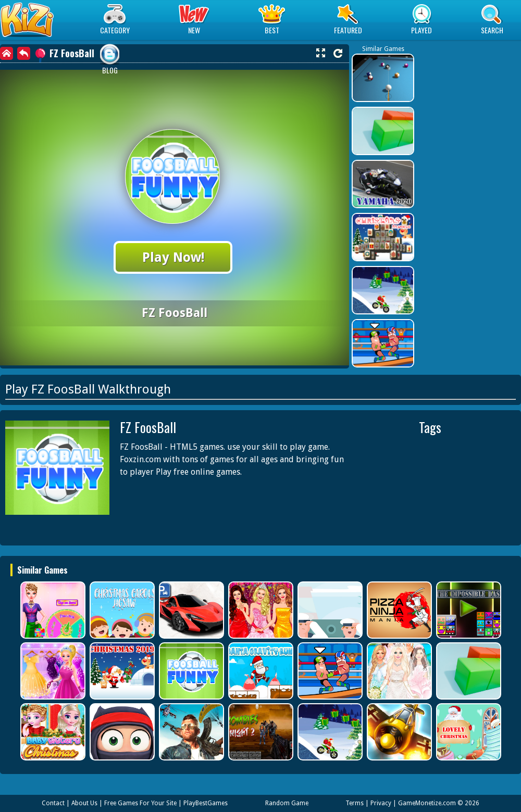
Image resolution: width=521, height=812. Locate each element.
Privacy (381, 803)
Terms (355, 803)
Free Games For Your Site (140, 803)
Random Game (287, 803)
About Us (84, 803)
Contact (53, 803)
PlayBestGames (206, 803)
